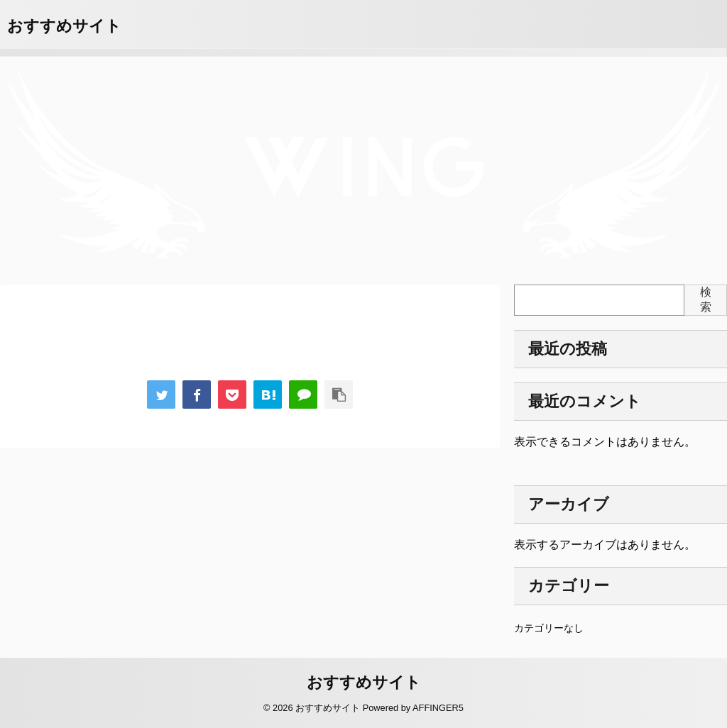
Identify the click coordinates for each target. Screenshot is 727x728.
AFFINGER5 (438, 708)
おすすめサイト (64, 26)
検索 (706, 299)
